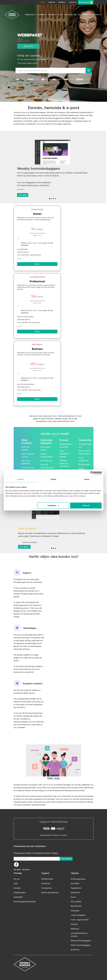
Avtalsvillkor (18, 897)
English (52, 2)
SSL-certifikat (76, 902)
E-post (60, 15)
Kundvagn (86, 2)
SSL (79, 15)
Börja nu (28, 46)
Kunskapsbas (47, 888)
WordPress (75, 950)
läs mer (19, 259)
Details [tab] (54, 479)
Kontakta (17, 888)
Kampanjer (75, 911)
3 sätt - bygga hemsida (80, 920)
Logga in (73, 2)
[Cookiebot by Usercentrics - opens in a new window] (92, 473)
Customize (53, 505)
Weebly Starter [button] (32, 243)
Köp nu (37, 264)
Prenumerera (66, 859)
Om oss (17, 879)
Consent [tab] (20, 479)
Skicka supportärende (50, 893)
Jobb (16, 884)
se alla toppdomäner (85, 83)
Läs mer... (21, 189)
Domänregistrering (78, 879)
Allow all (86, 505)
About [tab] (87, 479)
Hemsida (74, 924)
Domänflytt (75, 884)
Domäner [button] (42, 15)
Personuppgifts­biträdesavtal (25, 902)
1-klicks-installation (78, 915)
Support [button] (86, 15)
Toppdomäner (76, 888)
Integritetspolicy (20, 893)
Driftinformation (47, 879)
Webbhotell (75, 893)
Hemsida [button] (52, 15)
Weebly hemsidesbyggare (81, 941)
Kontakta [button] (97, 15)
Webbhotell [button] (31, 15)
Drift (43, 2)
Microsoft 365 (71, 15)
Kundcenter (46, 884)
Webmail (62, 2)
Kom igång (23, 195)
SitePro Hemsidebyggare (81, 945)
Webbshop (75, 929)
